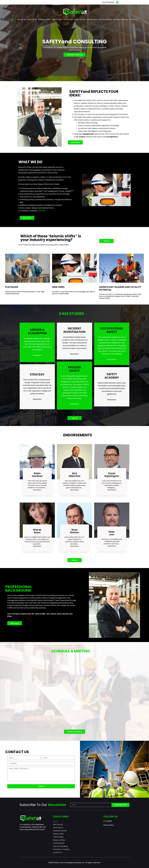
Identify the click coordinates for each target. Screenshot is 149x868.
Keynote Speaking (105, 19)
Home (14, 19)
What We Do (32, 19)
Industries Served (44, 19)
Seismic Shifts (57, 19)
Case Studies (68, 19)
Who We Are (22, 19)
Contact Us (133, 19)
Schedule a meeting (120, 19)
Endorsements (92, 19)
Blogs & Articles (80, 19)
